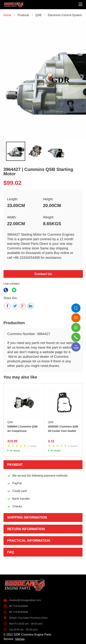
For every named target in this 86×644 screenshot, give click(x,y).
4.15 (51, 441)
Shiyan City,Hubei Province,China (25, 618)
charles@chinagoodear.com (22, 600)
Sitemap (20, 639)
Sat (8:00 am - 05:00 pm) (21, 630)
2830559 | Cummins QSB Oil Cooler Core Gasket (63, 429)
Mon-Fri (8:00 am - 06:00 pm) (23, 624)
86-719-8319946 (16, 606)
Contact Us (43, 274)
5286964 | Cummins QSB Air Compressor (22, 429)
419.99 (12, 441)
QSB (10, 422)
